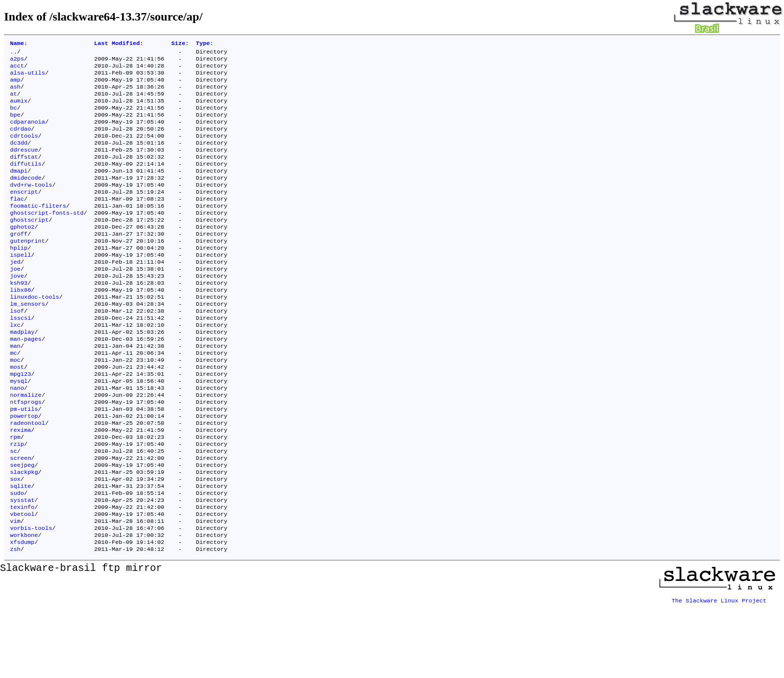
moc (15, 406)
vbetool (22, 582)
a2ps (17, 62)
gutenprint (27, 270)
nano (17, 438)
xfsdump (22, 614)
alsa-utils (27, 78)
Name (19, 44)
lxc (15, 366)
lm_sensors (27, 342)
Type (205, 44)
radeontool (27, 478)
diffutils (26, 182)
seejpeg (22, 526)
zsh (15, 622)
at (13, 102)
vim (15, 590)
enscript (24, 214)
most (17, 414)
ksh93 (19, 318)
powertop (24, 470)
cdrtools (24, 150)
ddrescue (24, 166)
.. (13, 54)
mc (13, 398)
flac (17, 222)
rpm (15, 494)
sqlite (20, 550)
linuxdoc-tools (34, 334)
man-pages (26, 382)
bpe (15, 126)
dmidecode (26, 198)
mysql (19, 430)
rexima (20, 486)
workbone (24, 606)
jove (17, 310)
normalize (26, 446)
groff (19, 262)
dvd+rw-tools (31, 206)
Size (180, 44)
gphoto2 (22, 254)
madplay (22, 374)
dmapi (19, 190)
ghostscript (29, 246)
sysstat (22, 566)
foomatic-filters (38, 230)
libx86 (20, 326)
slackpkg (24, 534)
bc (13, 118)
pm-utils (24, 462)
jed (15, 294)
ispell (20, 286)
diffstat (24, 174)
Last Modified (118, 44)
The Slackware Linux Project (719, 670)
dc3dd (19, 158)
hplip (19, 278)
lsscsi (20, 358)
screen (20, 518)
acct (17, 70)
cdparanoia (27, 134)
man (15, 390)
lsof (17, 350)
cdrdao (20, 142)
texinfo (22, 574)
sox (15, 542)
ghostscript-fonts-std (47, 238)
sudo (17, 558)
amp (15, 86)
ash (15, 94)
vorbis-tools (31, 598)
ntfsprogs (26, 454)
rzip (17, 502)
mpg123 (20, 422)
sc (13, 510)
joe (15, 302)
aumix (19, 110)
